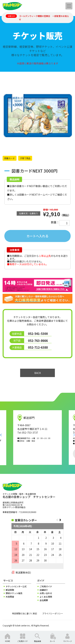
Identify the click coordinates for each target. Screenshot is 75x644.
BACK (38, 373)
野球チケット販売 (14, 593)
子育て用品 (25, 158)
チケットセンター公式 (16, 586)
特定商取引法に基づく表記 (24, 613)
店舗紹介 (44, 590)
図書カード (10, 158)
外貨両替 (10, 597)
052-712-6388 (38, 347)
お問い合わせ (46, 593)
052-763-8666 (38, 340)
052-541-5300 (38, 334)
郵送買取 (10, 590)
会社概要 (44, 600)
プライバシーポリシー (53, 613)
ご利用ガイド (46, 586)
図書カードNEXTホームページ (36, 195)
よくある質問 (46, 597)
